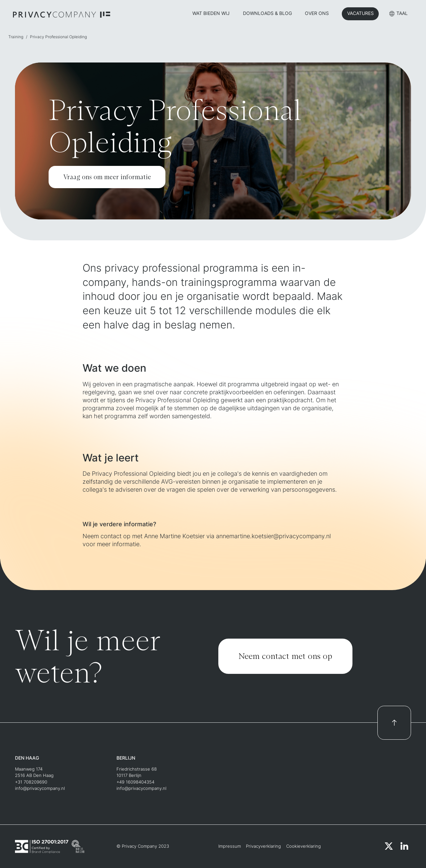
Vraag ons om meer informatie (107, 177)
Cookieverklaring (304, 846)
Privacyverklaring (263, 846)
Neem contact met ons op (285, 656)
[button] (399, 14)
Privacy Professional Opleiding (58, 37)
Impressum (230, 846)
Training (16, 37)
